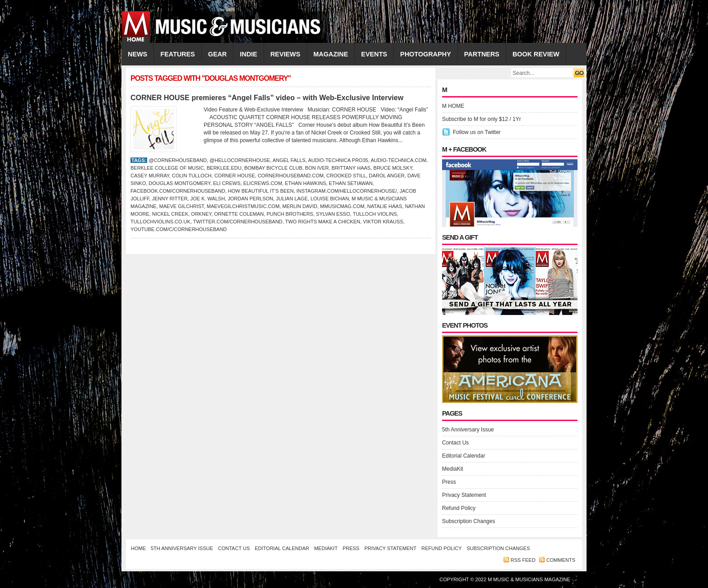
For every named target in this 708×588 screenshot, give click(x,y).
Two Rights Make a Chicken (322, 222)
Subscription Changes (468, 521)
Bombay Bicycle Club (273, 168)
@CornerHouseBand (178, 160)
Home (138, 548)
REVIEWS (285, 54)
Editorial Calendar (463, 456)
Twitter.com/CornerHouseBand (238, 222)
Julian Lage (292, 199)
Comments (561, 560)
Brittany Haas (351, 168)
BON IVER (317, 168)
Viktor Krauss (383, 222)
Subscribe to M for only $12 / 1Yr (482, 119)
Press (449, 482)
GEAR (218, 54)
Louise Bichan (330, 199)
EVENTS (374, 54)
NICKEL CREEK (170, 214)
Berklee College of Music (167, 168)
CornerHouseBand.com (291, 176)
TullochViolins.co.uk (161, 222)
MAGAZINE (331, 54)
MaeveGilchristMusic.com (243, 206)
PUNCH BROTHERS (290, 214)
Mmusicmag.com (342, 206)
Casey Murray (150, 176)
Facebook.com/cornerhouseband (178, 191)
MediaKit (453, 469)
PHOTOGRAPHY (425, 54)
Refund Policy (459, 508)
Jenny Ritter (170, 199)
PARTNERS (482, 54)
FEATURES (178, 54)
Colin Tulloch (192, 176)
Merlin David (300, 206)
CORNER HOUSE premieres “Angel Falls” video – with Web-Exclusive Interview (267, 98)
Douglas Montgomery (179, 183)
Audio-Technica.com (398, 160)
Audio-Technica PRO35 (338, 160)
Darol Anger (387, 176)
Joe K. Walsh (207, 199)
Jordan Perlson (250, 199)
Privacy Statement (464, 495)
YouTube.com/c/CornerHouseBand (179, 229)
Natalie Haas (384, 206)
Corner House (235, 176)
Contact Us (455, 443)
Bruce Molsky (393, 168)
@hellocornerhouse (240, 160)
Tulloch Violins (375, 214)
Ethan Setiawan (351, 183)
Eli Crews (227, 183)
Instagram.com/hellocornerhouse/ (347, 191)
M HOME (453, 106)
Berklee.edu (224, 168)
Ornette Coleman (239, 214)
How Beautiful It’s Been (261, 191)
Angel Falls (289, 160)
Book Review (536, 54)
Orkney (201, 214)
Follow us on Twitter (477, 132)
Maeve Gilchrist (182, 206)
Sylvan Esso (333, 214)
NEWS (137, 54)
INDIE (248, 54)
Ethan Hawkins (305, 183)
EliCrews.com (263, 183)
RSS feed (523, 560)
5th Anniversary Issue (468, 430)
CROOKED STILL (346, 176)
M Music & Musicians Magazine (530, 579)
